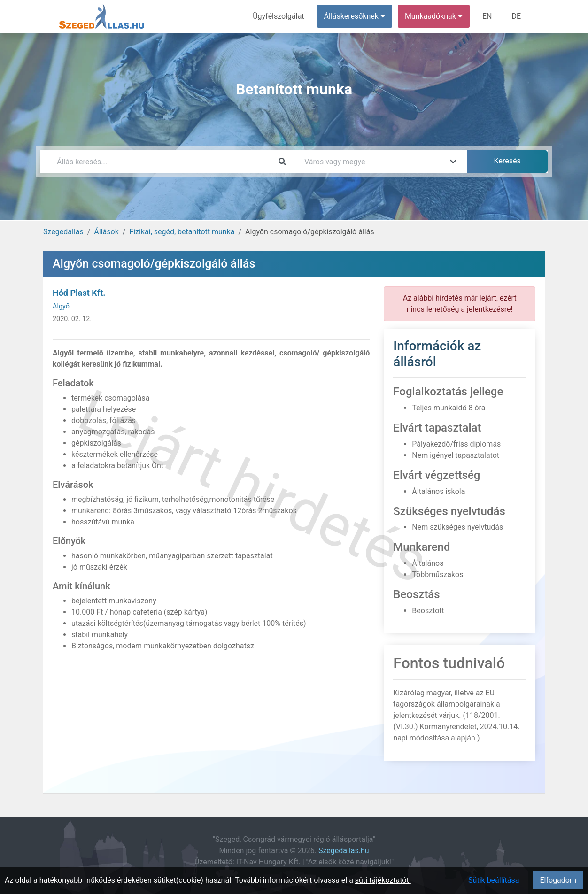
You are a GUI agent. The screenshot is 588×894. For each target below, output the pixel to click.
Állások (106, 232)
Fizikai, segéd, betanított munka (182, 232)
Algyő (61, 306)
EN (487, 16)
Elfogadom (558, 880)
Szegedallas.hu (344, 851)
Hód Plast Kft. (79, 293)
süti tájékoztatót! (383, 880)
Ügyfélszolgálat (278, 16)
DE (516, 16)
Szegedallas (63, 232)
